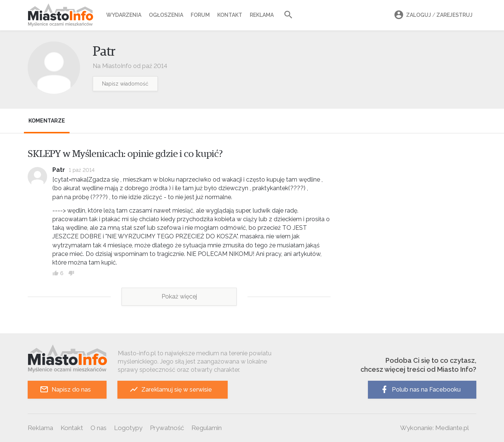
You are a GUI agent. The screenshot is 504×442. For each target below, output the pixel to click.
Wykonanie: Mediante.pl (434, 428)
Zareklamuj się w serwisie (171, 390)
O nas (99, 428)
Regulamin (207, 428)
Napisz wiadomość (125, 84)
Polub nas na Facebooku (420, 390)
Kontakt (230, 15)
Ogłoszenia (166, 15)
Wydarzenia (124, 15)
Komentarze (47, 121)
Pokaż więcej (179, 296)
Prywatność (167, 428)
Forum (200, 15)
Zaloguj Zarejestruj (432, 15)
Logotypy (128, 428)
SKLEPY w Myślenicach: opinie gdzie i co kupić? (125, 154)
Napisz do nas (65, 390)
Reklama (262, 15)
